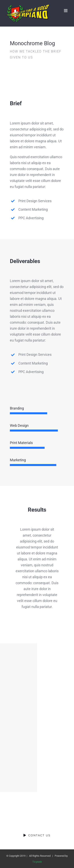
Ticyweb (37, 862)
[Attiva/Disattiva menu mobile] (66, 11)
